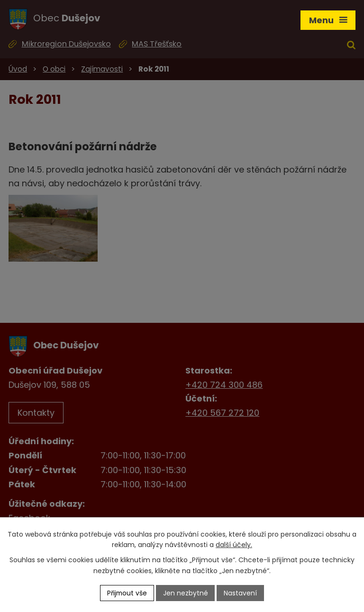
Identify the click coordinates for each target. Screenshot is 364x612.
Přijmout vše (127, 593)
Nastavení (241, 593)
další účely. (234, 545)
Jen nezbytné (186, 593)
